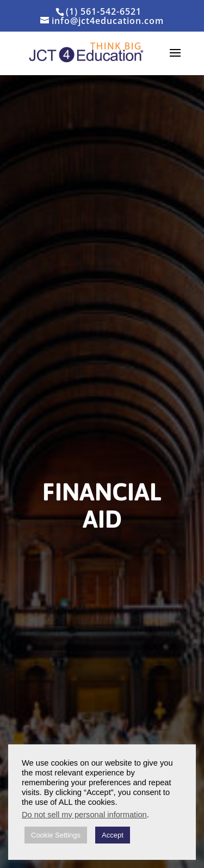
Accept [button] (113, 835)
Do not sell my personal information (84, 815)
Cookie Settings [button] (56, 835)
